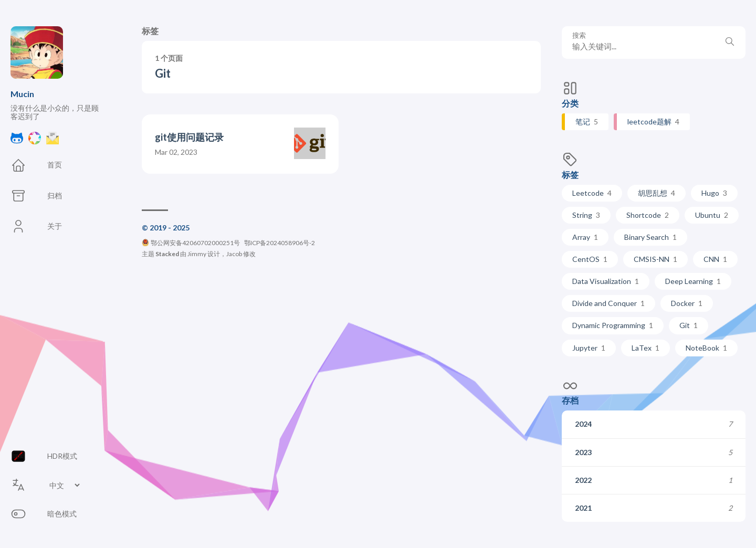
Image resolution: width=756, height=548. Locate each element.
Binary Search (650, 237)
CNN (715, 259)
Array (585, 237)
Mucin (22, 94)
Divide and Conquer (608, 303)
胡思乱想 (657, 193)
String (586, 215)
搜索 (579, 35)
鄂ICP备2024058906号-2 (280, 243)
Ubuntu (712, 215)
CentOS (590, 259)
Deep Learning (693, 281)
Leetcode (592, 193)
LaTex (645, 348)
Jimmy (197, 254)
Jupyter (589, 348)
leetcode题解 (653, 122)
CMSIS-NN (655, 259)
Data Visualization (606, 281)
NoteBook (706, 348)
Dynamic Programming (613, 325)
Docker (687, 303)
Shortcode (648, 215)
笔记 (587, 122)
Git (689, 325)
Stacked (167, 254)
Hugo (714, 193)
